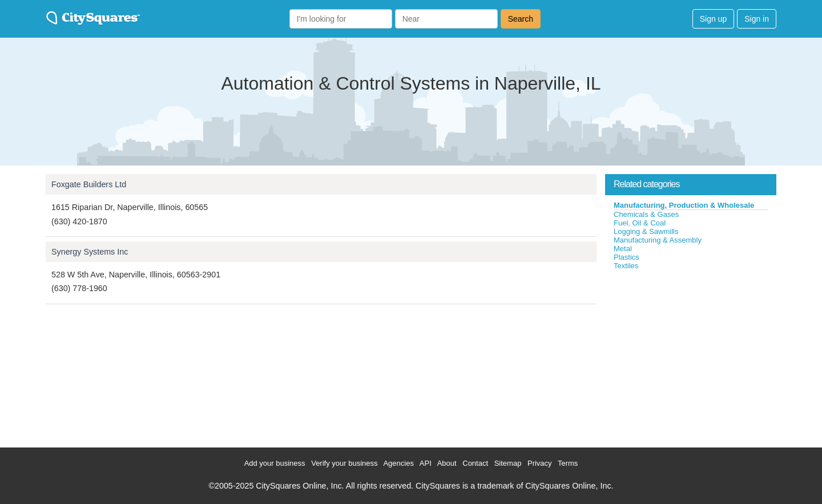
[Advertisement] (691, 356)
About (447, 463)
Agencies (398, 463)
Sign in (757, 19)
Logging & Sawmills (646, 231)
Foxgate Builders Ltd (89, 184)
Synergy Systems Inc (90, 252)
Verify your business (344, 463)
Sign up (713, 19)
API (426, 463)
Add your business (275, 463)
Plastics (626, 257)
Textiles (626, 266)
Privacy (540, 463)
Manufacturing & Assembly (658, 240)
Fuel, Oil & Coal (640, 223)
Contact (475, 463)
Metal (623, 249)
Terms (568, 463)
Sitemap (508, 463)
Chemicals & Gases (646, 214)
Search (521, 19)
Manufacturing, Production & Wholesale (684, 205)
